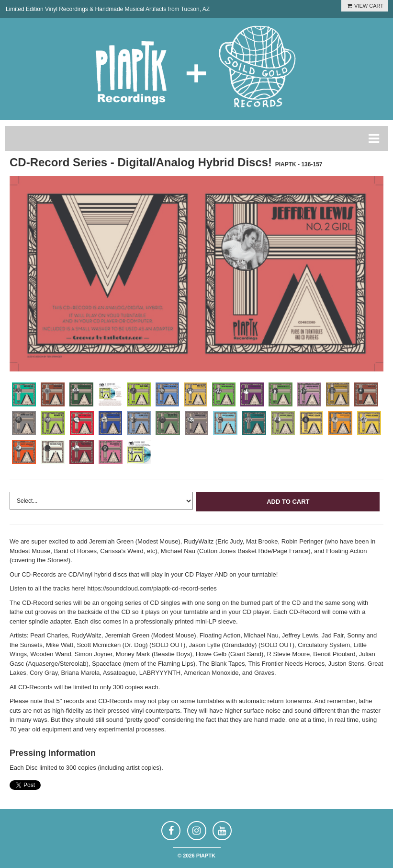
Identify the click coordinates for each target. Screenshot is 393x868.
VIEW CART (365, 6)
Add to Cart (288, 502)
